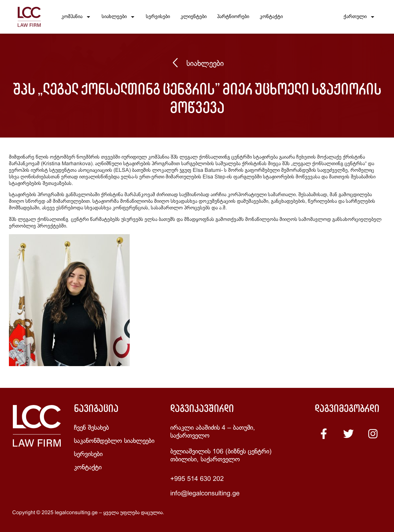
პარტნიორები (233, 17)
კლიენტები (194, 17)
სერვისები (158, 17)
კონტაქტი (271, 17)
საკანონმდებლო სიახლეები (114, 441)
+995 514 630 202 (197, 479)
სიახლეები (118, 17)
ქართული (359, 17)
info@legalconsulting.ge (205, 494)
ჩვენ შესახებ (91, 428)
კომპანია (76, 17)
